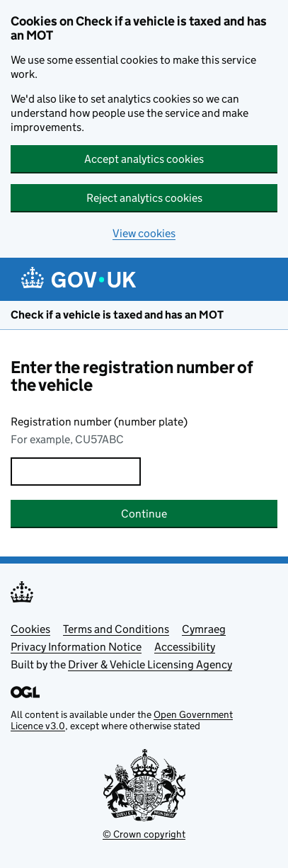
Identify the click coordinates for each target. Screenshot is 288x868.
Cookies (30, 629)
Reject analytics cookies (144, 198)
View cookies (144, 233)
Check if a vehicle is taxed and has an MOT (117, 315)
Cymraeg (204, 629)
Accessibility (185, 647)
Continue (144, 514)
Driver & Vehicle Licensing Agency (150, 664)
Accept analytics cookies (144, 159)
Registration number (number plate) (99, 422)
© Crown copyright (144, 834)
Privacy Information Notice (76, 647)
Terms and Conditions (116, 629)
